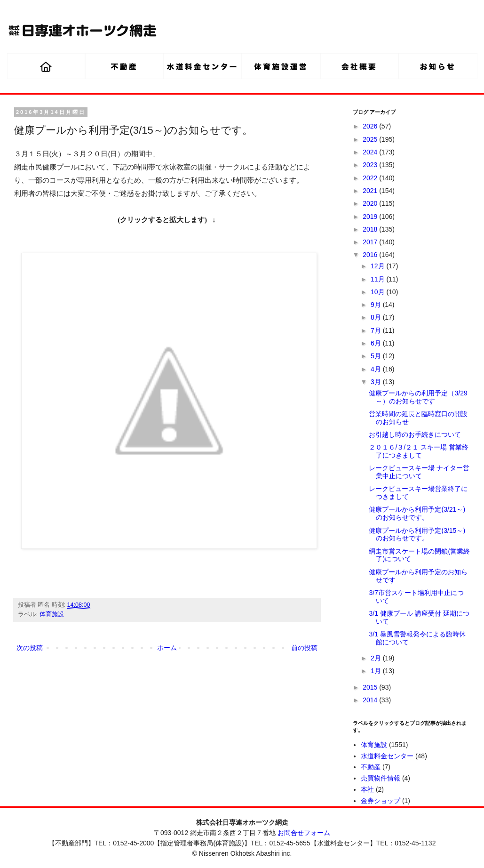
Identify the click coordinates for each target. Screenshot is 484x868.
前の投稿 (304, 648)
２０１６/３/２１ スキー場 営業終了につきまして (419, 451)
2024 (371, 152)
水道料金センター (387, 756)
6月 (377, 343)
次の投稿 (30, 648)
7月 (377, 330)
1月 (377, 671)
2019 (371, 217)
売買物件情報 (381, 778)
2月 (377, 658)
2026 (371, 126)
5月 (377, 356)
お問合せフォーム (304, 833)
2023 (371, 165)
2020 (371, 203)
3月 (377, 382)
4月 (377, 369)
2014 (371, 700)
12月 (378, 266)
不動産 (371, 767)
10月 (378, 292)
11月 (378, 279)
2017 (371, 242)
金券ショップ (381, 801)
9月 (377, 305)
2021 (371, 191)
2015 (371, 687)
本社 (367, 789)
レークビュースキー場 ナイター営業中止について (419, 472)
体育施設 (52, 614)
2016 (371, 255)
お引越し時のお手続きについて (415, 434)
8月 (377, 317)
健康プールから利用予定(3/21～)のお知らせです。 (417, 513)
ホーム (167, 648)
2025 (371, 139)
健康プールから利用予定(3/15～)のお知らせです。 (417, 534)
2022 (371, 178)
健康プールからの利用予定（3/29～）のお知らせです (418, 397)
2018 (371, 229)
